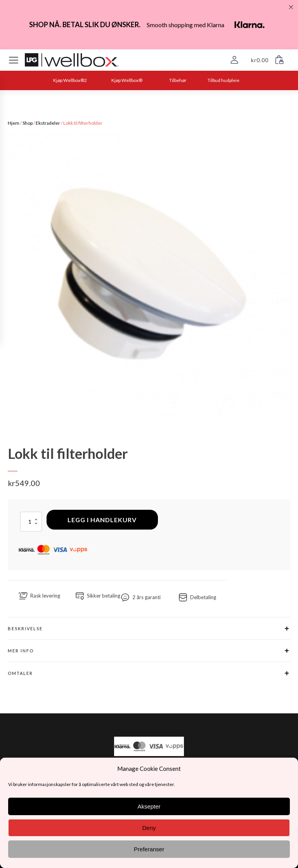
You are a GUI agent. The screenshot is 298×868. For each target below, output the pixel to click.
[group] (149, 274)
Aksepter (149, 806)
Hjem (14, 123)
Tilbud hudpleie (223, 80)
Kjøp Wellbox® (127, 80)
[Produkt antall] (31, 522)
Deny (149, 828)
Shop (28, 123)
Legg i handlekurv (102, 520)
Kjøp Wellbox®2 (70, 80)
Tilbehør (178, 80)
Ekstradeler (48, 123)
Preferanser (149, 849)
